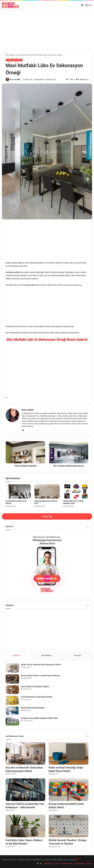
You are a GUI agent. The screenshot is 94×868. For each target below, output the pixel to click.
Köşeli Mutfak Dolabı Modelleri (33, 708)
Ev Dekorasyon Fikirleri (23, 55)
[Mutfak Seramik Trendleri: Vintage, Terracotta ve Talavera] (69, 826)
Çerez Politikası (79, 864)
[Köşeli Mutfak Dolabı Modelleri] (12, 711)
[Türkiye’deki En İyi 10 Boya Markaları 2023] (76, 492)
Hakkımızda (48, 864)
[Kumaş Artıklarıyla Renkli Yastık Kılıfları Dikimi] (69, 790)
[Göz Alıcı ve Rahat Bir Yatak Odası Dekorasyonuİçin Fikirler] (25, 753)
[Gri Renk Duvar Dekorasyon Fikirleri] (18, 492)
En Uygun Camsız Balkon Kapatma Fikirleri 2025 (39, 718)
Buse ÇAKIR (14, 79)
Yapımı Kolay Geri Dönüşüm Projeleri (35, 687)
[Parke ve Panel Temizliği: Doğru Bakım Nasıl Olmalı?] (69, 753)
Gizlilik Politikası (66, 864)
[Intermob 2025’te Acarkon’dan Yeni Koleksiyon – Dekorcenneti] (25, 790)
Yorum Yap (47, 516)
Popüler (16, 655)
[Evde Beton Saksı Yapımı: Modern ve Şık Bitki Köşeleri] (25, 826)
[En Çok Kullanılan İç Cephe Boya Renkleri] (12, 700)
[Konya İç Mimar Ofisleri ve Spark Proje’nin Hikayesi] (12, 679)
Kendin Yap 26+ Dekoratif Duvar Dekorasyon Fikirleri (41, 665)
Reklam (56, 864)
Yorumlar (77, 655)
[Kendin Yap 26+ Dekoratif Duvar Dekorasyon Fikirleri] (12, 668)
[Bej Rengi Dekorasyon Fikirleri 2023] (47, 492)
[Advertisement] (47, 29)
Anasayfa (10, 55)
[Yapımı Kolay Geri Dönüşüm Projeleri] (12, 690)
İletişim (89, 864)
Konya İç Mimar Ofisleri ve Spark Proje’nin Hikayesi (40, 676)
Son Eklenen (47, 655)
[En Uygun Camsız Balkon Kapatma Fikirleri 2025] (12, 721)
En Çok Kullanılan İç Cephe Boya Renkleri (37, 697)
